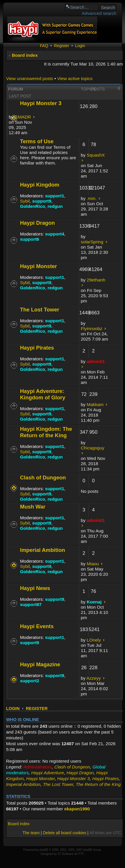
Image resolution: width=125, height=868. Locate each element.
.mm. (92, 198)
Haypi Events (37, 626)
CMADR (23, 117)
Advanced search (99, 13)
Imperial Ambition (42, 550)
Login (80, 46)
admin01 (96, 361)
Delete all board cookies (65, 833)
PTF (81, 854)
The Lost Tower (40, 310)
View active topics (75, 78)
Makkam (95, 404)
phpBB (44, 850)
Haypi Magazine (40, 664)
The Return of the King (98, 784)
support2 (30, 681)
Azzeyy (94, 678)
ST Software (65, 854)
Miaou (93, 564)
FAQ (44, 46)
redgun (55, 206)
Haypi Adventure (47, 773)
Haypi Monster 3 (41, 103)
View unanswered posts (30, 78)
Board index (25, 55)
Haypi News (35, 588)
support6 (30, 239)
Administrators (37, 767)
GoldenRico (32, 206)
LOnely (94, 640)
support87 (31, 604)
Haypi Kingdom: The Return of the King (46, 432)
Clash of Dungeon (43, 478)
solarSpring (92, 242)
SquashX (96, 155)
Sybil (25, 201)
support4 (55, 234)
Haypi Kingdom (40, 185)
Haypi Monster (38, 266)
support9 (42, 201)
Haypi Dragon (37, 223)
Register (61, 46)
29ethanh (96, 280)
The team (31, 833)
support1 (55, 196)
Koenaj (94, 602)
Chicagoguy (92, 448)
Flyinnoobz (91, 328)
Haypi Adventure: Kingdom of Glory (43, 394)
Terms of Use (37, 141)
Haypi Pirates (37, 348)
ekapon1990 (77, 809)
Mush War (33, 507)
